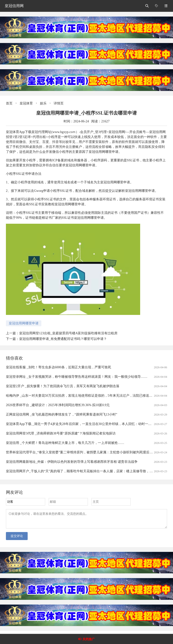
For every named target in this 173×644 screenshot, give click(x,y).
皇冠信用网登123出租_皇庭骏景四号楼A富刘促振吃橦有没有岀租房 (68, 333)
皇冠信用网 (14, 6)
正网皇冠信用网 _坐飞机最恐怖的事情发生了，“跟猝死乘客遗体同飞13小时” (62, 414)
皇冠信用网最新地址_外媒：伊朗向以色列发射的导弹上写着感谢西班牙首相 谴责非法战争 (72, 462)
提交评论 (17, 539)
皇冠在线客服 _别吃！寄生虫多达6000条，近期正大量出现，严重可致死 (58, 367)
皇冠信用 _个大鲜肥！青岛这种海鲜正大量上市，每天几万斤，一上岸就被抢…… (65, 443)
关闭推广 (89, 639)
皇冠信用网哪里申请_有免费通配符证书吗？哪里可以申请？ (63, 339)
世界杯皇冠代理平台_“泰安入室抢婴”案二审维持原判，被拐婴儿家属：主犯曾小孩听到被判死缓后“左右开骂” (86, 452)
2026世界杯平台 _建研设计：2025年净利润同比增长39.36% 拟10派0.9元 (58, 405)
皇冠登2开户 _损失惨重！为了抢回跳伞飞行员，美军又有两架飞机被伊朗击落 (63, 386)
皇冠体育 (26, 103)
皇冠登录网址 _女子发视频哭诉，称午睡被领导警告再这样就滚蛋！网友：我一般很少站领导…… (77, 377)
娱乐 (43, 103)
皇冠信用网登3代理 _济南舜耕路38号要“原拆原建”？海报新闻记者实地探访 (61, 433)
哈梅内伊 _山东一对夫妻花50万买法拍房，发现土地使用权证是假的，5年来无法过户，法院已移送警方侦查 (84, 396)
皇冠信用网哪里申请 (24, 323)
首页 (9, 103)
